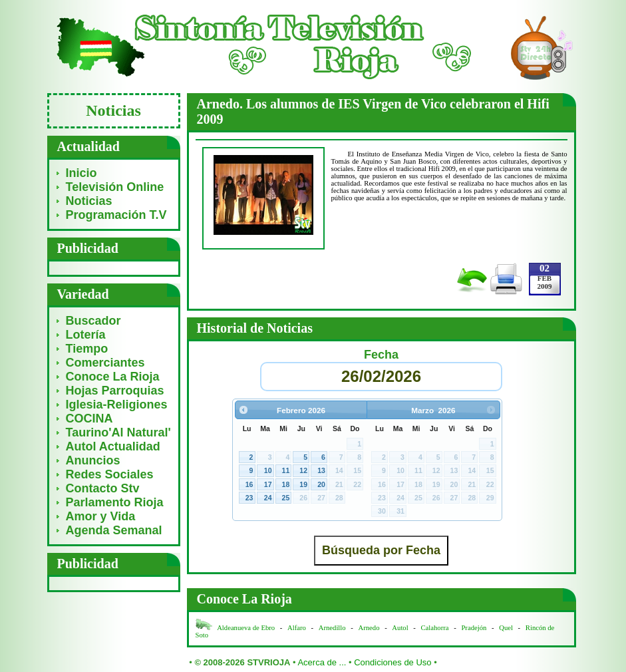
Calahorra (435, 628)
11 (286, 470)
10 (268, 470)
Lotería (86, 335)
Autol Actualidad (113, 446)
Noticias (89, 201)
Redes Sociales (110, 474)
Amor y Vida (101, 516)
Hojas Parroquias (115, 391)
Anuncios (93, 460)
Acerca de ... (322, 662)
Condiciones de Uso (392, 662)
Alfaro (297, 628)
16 (249, 484)
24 (268, 498)
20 (321, 484)
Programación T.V (116, 215)
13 (321, 470)
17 (268, 484)
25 (286, 498)
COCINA (89, 419)
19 (303, 484)
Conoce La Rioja (113, 377)
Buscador (93, 321)
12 (303, 470)
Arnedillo (332, 628)
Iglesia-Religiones (117, 405)
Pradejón (474, 628)
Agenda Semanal (114, 530)
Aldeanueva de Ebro (246, 628)
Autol (401, 628)
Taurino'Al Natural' (118, 432)
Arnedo (369, 628)
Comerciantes (105, 363)
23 (249, 498)
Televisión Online (115, 187)
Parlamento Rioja (115, 502)
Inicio (81, 173)
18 (286, 484)
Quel (506, 628)
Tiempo (87, 349)
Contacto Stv (103, 488)
